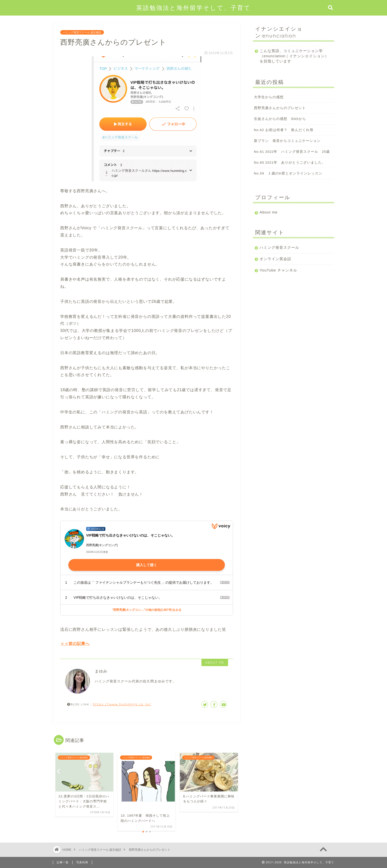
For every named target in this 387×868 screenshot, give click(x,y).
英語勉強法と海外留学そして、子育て (193, 8)
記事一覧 (63, 862)
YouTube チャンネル (278, 270)
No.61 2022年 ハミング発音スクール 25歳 (292, 152)
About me (269, 212)
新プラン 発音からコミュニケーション (287, 141)
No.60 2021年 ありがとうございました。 (290, 163)
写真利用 (82, 862)
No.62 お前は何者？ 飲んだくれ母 (284, 130)
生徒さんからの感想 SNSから (280, 119)
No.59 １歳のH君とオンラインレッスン (288, 173)
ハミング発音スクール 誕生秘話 (82, 32)
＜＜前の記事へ (75, 644)
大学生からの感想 (269, 97)
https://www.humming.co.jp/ (122, 704)
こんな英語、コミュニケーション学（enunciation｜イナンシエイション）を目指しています (291, 56)
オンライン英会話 (275, 259)
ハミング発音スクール (279, 247)
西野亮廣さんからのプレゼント (280, 108)
